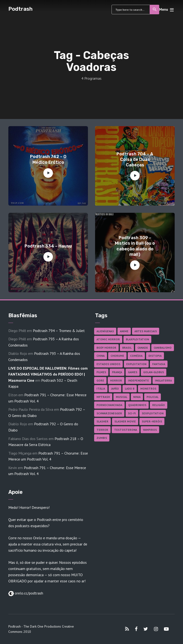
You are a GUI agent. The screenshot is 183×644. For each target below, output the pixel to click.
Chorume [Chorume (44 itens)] (117, 356)
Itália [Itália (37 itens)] (101, 389)
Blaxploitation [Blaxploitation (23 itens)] (137, 339)
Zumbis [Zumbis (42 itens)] (102, 438)
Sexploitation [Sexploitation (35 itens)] (153, 413)
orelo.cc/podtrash (28, 593)
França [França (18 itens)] (117, 372)
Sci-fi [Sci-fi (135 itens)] (132, 413)
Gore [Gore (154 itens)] (100, 380)
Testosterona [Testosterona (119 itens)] (126, 430)
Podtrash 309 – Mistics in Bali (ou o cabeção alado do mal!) (135, 246)
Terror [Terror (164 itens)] (102, 430)
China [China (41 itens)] (101, 356)
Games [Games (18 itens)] (133, 372)
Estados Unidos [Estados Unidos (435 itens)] (108, 364)
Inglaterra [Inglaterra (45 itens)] (163, 380)
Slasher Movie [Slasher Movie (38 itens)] (125, 421)
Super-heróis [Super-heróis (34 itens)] (152, 421)
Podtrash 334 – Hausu (48, 246)
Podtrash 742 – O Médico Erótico (48, 159)
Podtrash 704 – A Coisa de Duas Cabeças (135, 160)
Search (155, 10)
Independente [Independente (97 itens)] (138, 380)
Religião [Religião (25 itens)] (159, 405)
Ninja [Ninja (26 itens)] (137, 397)
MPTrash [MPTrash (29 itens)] (103, 397)
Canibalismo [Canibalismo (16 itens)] (163, 348)
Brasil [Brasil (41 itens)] (127, 348)
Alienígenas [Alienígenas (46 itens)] (105, 331)
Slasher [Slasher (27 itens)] (102, 421)
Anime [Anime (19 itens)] (124, 331)
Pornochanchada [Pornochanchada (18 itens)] (109, 405)
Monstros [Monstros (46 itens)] (148, 389)
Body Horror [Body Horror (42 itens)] (106, 348)
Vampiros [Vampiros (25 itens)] (150, 430)
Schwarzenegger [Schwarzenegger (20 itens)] (109, 413)
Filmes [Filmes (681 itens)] (101, 372)
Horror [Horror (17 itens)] (116, 380)
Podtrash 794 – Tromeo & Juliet (59, 331)
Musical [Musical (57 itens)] (122, 397)
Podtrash (20, 9)
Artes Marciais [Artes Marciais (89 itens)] (146, 331)
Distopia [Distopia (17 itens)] (155, 356)
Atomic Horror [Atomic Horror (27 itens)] (108, 339)
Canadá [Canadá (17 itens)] (143, 348)
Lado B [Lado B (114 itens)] (130, 389)
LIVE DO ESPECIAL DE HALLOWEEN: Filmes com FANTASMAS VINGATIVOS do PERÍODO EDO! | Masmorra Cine (48, 374)
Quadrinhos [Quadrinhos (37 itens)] (137, 405)
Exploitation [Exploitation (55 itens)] (136, 364)
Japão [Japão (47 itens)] (115, 389)
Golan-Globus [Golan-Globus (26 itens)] (154, 372)
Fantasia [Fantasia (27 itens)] (159, 364)
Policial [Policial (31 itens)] (152, 397)
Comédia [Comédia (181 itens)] (136, 356)
